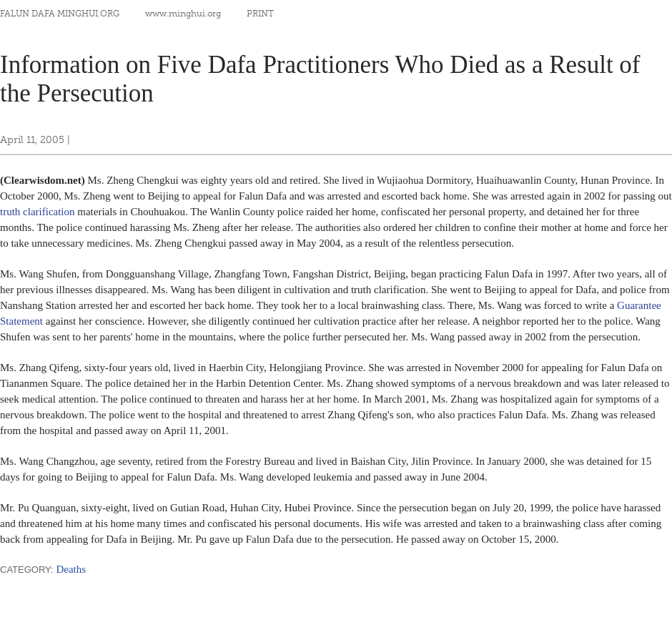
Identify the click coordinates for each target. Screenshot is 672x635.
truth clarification (38, 212)
